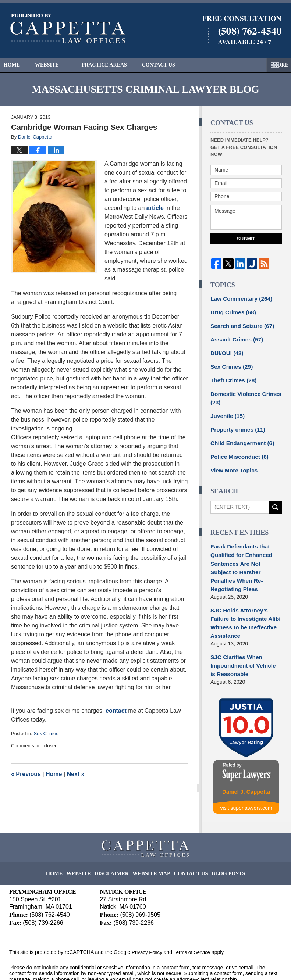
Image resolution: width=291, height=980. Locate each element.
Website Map (152, 839)
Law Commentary (239, 298)
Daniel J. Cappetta (246, 756)
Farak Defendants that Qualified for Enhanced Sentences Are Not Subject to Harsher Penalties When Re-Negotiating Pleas (243, 551)
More (275, 65)
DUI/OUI (226, 350)
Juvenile (226, 409)
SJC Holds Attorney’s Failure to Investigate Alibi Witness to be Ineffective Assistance (246, 595)
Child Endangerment (239, 434)
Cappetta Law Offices (77, 964)
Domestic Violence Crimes (243, 392)
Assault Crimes (235, 337)
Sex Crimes (46, 734)
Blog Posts (220, 839)
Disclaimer (118, 839)
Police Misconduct (237, 447)
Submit (246, 239)
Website (62, 65)
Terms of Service (194, 922)
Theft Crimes (231, 375)
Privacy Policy (148, 922)
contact (116, 711)
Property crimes (235, 422)
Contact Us (182, 65)
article (155, 208)
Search (275, 497)
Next (76, 774)
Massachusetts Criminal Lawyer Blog (68, 29)
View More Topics (232, 460)
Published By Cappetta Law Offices (242, 30)
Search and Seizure (239, 324)
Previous (26, 774)
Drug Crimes (231, 311)
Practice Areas (120, 65)
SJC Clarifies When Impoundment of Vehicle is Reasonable (243, 631)
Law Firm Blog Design (247, 965)
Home (19, 65)
